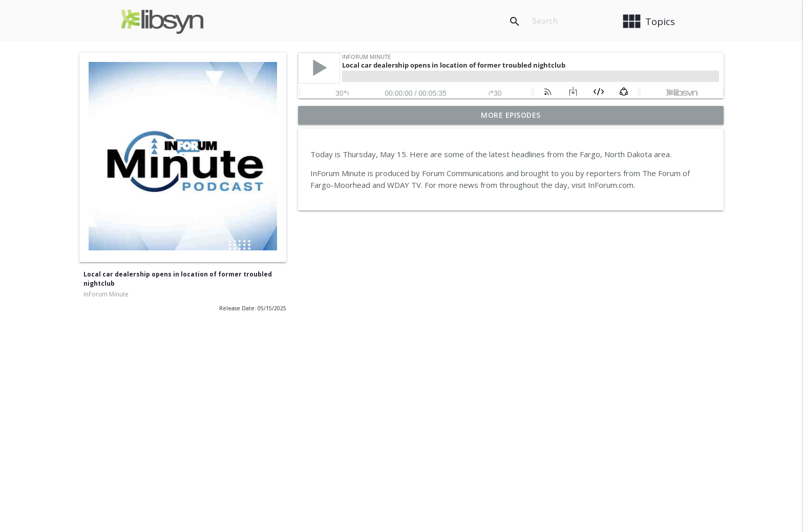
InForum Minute (106, 294)
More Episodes (511, 115)
